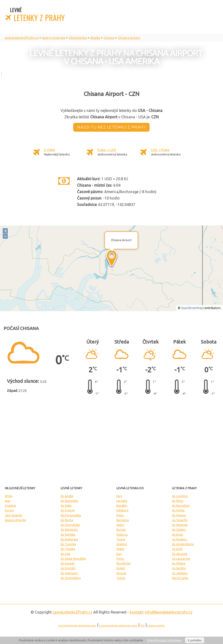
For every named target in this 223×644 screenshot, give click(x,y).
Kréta (120, 515)
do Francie (68, 510)
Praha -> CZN (107, 150)
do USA (65, 554)
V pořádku (195, 640)
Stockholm (124, 563)
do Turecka (68, 544)
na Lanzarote (181, 559)
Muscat (121, 573)
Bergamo (123, 520)
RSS (143, 626)
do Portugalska (71, 515)
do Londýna (180, 496)
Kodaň (121, 568)
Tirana (121, 539)
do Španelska (69, 501)
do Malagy (179, 515)
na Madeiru (180, 539)
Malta (120, 549)
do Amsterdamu (183, 544)
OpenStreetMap (192, 308)
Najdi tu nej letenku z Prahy (111, 127)
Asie (8, 501)
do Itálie (66, 506)
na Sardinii (179, 568)
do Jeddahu (180, 573)
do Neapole (180, 525)
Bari (119, 554)
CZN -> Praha (160, 150)
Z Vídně (49, 150)
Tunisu (121, 578)
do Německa (69, 530)
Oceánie (10, 506)
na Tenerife (180, 520)
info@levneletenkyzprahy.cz (169, 612)
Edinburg (122, 510)
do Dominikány (71, 578)
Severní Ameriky (16, 520)
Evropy (9, 510)
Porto (120, 559)
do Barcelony (181, 506)
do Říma (178, 501)
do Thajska (68, 549)
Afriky (9, 496)
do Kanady (68, 563)
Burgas (121, 530)
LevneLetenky (73, 612)
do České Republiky (73, 559)
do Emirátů (68, 568)
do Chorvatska (70, 525)
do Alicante (180, 554)
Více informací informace (164, 640)
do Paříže (178, 510)
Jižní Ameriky (14, 515)
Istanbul (122, 544)
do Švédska (68, 535)
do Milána (179, 563)
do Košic (178, 535)
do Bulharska (69, 539)
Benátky (122, 506)
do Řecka (67, 520)
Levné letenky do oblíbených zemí (77, 626)
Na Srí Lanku (180, 578)
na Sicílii (177, 549)
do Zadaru (179, 530)
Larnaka (122, 501)
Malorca (122, 535)
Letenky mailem (156, 626)
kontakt (136, 612)
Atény (120, 525)
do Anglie (67, 496)
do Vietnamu (69, 573)
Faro (119, 496)
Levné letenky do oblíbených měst (118, 626)
